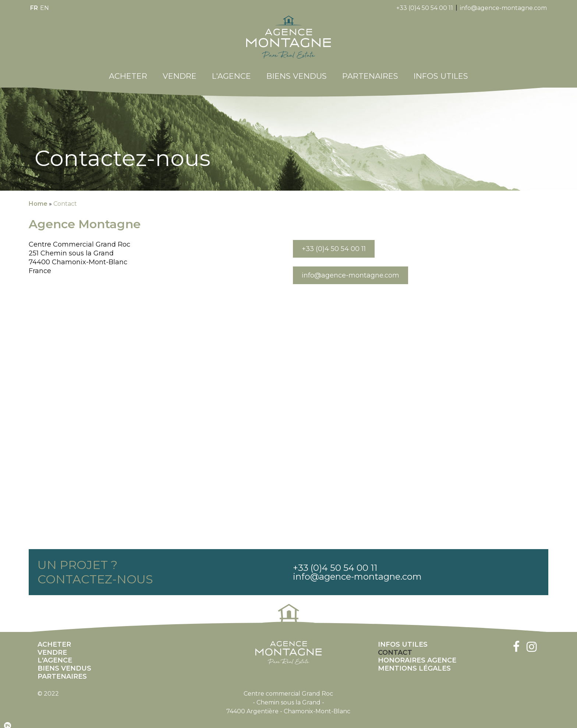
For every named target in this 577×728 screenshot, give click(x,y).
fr (34, 8)
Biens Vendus (297, 70)
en (45, 8)
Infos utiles (441, 70)
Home (38, 198)
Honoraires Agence (417, 655)
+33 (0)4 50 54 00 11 (425, 8)
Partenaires (370, 70)
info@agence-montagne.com (503, 8)
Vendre (180, 70)
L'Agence (231, 70)
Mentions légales (414, 663)
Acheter (128, 70)
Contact (65, 198)
